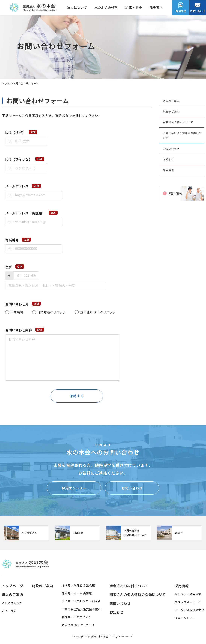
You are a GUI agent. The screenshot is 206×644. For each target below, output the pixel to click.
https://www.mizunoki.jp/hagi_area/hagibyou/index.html (180, 533)
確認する (77, 396)
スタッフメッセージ (188, 602)
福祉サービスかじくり (77, 617)
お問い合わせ (171, 149)
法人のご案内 (171, 101)
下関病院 (17, 312)
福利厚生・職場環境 (188, 594)
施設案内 (156, 7)
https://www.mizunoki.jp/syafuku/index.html (77, 533)
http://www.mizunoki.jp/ (26, 533)
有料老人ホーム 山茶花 (77, 593)
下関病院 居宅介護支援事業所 (81, 609)
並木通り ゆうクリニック (98, 312)
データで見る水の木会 (189, 610)
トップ (6, 83)
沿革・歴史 (134, 7)
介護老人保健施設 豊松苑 (78, 585)
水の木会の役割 (106, 7)
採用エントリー (74, 488)
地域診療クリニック (52, 312)
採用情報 (168, 170)
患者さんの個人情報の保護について (182, 135)
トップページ (12, 586)
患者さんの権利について (178, 122)
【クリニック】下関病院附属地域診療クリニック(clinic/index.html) (128, 533)
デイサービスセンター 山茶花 (81, 601)
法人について (77, 7)
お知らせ (168, 159)
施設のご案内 (171, 111)
